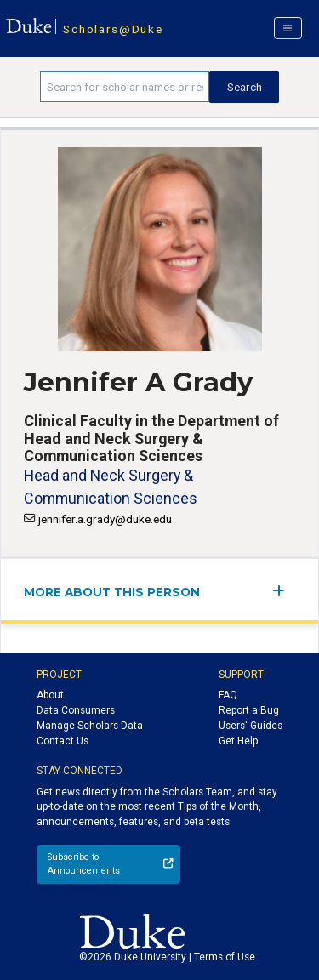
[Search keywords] (125, 87)
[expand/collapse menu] (284, 591)
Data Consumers (76, 710)
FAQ (228, 695)
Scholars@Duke (113, 29)
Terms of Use (225, 957)
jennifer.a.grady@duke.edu (105, 519)
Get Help (238, 741)
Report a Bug (249, 710)
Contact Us (63, 741)
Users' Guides (251, 726)
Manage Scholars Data (90, 726)
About (50, 695)
